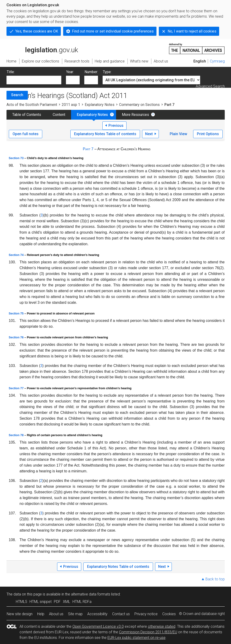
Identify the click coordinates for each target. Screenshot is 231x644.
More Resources (135, 115)
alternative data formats (91, 594)
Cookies (169, 614)
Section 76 (16, 337)
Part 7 (88, 149)
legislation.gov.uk (42, 48)
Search (17, 95)
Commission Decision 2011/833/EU (148, 632)
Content (59, 115)
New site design (20, 614)
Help (41, 614)
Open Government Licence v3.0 (98, 626)
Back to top (215, 579)
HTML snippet (41, 602)
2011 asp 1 (71, 105)
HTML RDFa (82, 602)
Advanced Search (210, 86)
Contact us (121, 614)
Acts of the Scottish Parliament (32, 105)
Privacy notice (146, 614)
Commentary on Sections (139, 105)
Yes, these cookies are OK (37, 31)
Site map (75, 614)
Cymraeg (217, 61)
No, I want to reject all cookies (192, 31)
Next (149, 134)
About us (56, 614)
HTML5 (21, 602)
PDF (57, 602)
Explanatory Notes (100, 105)
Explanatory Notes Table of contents (105, 134)
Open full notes (26, 134)
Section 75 (16, 313)
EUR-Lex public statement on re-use (137, 638)
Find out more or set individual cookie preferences (113, 31)
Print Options (208, 134)
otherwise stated (162, 626)
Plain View (178, 134)
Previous (116, 126)
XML (67, 602)
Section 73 (16, 158)
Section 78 (16, 435)
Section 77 (16, 388)
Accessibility (97, 614)
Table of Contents (27, 115)
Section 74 (16, 255)
